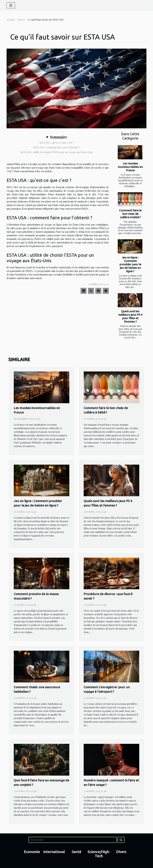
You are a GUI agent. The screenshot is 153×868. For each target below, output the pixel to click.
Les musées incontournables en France (130, 167)
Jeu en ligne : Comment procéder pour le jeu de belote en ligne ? (130, 264)
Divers (21, 20)
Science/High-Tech (99, 854)
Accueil (10, 20)
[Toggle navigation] (11, 5)
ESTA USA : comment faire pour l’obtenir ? (57, 147)
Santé (76, 852)
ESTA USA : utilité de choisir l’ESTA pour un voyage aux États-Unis (57, 152)
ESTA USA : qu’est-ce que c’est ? (57, 143)
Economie (32, 852)
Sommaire (58, 137)
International (54, 852)
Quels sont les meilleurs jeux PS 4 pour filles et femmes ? (130, 316)
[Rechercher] (73, 840)
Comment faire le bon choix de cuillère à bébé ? (130, 214)
